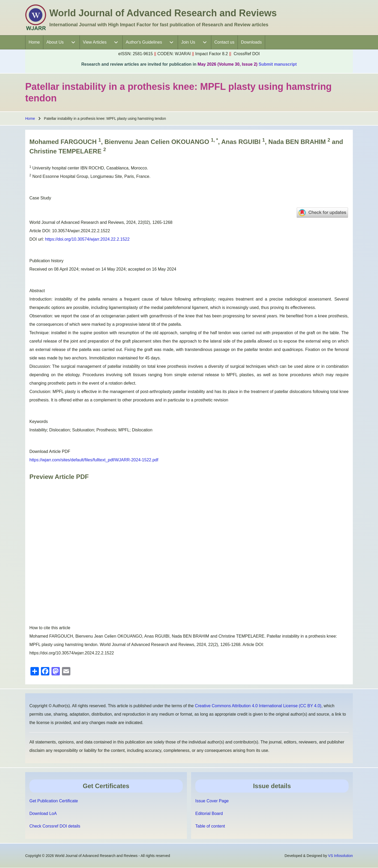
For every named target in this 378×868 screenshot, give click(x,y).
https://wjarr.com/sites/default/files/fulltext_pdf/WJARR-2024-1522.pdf (94, 460)
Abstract (37, 291)
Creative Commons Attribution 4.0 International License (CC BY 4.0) (258, 706)
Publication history (46, 261)
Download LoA (43, 813)
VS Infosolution (340, 856)
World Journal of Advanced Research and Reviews (163, 13)
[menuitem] (34, 42)
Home (30, 118)
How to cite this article (50, 628)
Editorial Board (209, 813)
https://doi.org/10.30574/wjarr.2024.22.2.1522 (87, 239)
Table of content (210, 826)
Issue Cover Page (212, 801)
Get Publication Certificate (54, 801)
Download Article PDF (50, 451)
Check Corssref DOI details (55, 826)
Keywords (39, 422)
